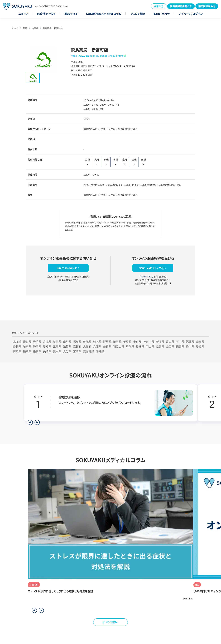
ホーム (15, 28)
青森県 (27, 342)
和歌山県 (119, 346)
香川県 (190, 346)
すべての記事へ (111, 622)
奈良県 (107, 346)
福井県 (190, 342)
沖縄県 (100, 351)
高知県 (17, 351)
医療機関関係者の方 (181, 6)
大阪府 (87, 346)
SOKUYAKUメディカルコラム (104, 14)
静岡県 (37, 346)
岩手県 (37, 342)
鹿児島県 (89, 351)
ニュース (23, 14)
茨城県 (87, 342)
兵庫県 (97, 346)
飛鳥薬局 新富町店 (53, 28)
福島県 (77, 342)
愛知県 (47, 346)
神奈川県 (149, 342)
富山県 (170, 342)
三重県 (57, 346)
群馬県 (107, 342)
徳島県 (180, 346)
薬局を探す (71, 14)
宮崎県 (77, 351)
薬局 (25, 28)
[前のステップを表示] (30, 422)
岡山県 (150, 346)
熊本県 (57, 351)
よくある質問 (137, 14)
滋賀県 (67, 346)
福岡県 (27, 351)
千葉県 (127, 342)
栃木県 (97, 342)
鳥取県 (130, 346)
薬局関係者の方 (207, 6)
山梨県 (200, 342)
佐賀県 (37, 351)
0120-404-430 (70, 268)
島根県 (140, 346)
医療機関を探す (47, 14)
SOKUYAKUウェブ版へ (153, 268)
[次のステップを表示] (37, 422)
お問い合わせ (162, 14)
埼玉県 (35, 28)
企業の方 (159, 6)
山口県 (170, 346)
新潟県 (160, 342)
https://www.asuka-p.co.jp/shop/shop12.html (97, 56)
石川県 (180, 342)
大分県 (67, 351)
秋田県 (57, 342)
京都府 (77, 346)
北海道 (17, 342)
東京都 (137, 342)
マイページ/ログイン (190, 14)
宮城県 (47, 342)
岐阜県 (27, 346)
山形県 (67, 342)
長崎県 (47, 351)
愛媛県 (200, 346)
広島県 (160, 346)
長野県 (17, 346)
